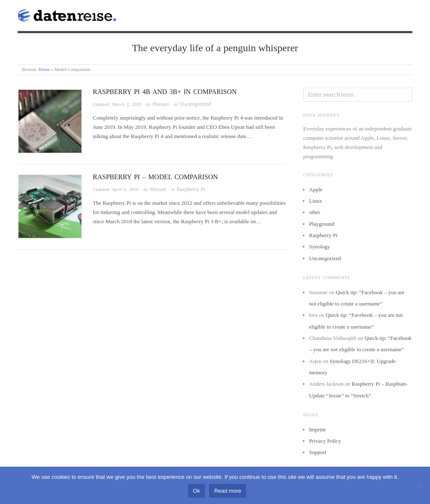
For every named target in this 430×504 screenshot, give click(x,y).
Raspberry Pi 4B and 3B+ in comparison (165, 92)
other (315, 212)
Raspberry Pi (191, 189)
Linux (316, 201)
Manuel (161, 104)
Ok (197, 491)
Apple (316, 189)
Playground (322, 224)
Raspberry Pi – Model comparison (155, 177)
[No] (420, 486)
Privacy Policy (325, 441)
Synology (320, 247)
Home (44, 69)
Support (318, 452)
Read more (228, 491)
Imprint (317, 430)
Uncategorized (195, 104)
